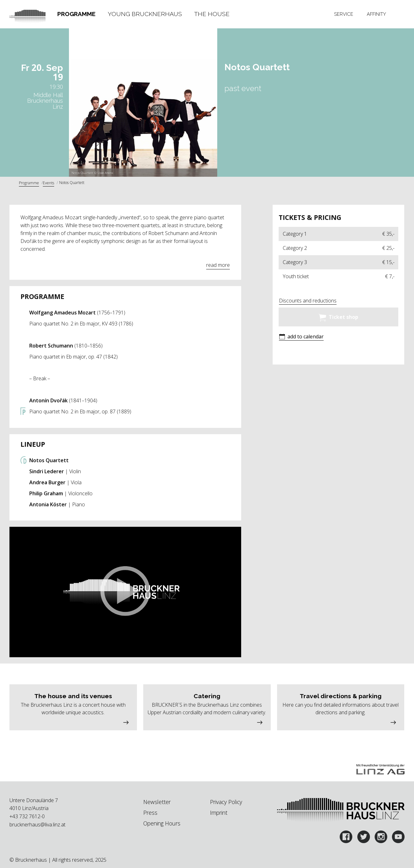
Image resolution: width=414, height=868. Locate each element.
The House (212, 14)
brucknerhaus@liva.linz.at (37, 825)
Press (150, 813)
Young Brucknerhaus (145, 14)
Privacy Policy (226, 802)
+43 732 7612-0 (27, 816)
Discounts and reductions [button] (308, 301)
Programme (76, 14)
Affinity (376, 14)
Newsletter (157, 802)
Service (344, 14)
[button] (125, 592)
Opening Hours (162, 823)
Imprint (219, 813)
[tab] (77, 14)
